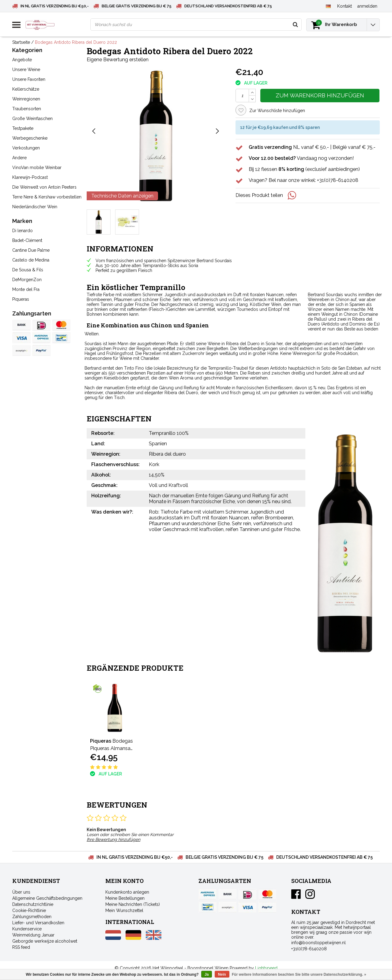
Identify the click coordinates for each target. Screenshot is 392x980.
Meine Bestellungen (125, 898)
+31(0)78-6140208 (309, 949)
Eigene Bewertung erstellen (118, 60)
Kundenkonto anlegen (127, 892)
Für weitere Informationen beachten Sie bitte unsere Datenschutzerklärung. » (299, 974)
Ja (207, 974)
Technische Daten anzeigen (122, 196)
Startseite (21, 42)
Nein (222, 974)
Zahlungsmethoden (32, 917)
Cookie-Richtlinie (29, 910)
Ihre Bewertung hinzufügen (113, 839)
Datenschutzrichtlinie (33, 904)
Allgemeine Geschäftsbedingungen (47, 898)
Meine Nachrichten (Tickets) (133, 904)
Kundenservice (27, 929)
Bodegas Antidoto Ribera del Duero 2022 (76, 42)
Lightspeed (266, 968)
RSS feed (21, 947)
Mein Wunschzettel (124, 910)
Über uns (21, 892)
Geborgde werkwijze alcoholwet (45, 941)
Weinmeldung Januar (33, 935)
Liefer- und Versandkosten (38, 923)
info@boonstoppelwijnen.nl (318, 943)
